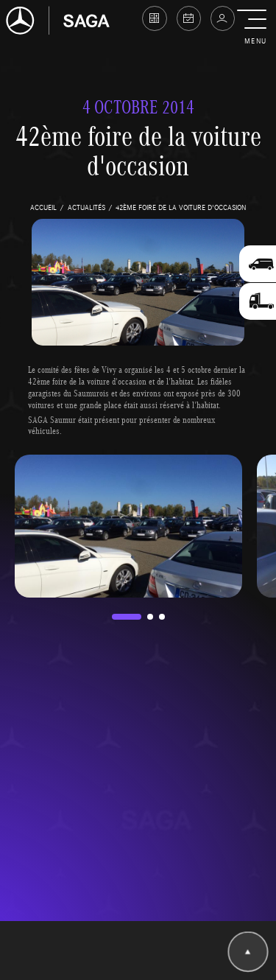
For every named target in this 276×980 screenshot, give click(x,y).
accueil (43, 207)
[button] (255, 28)
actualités (86, 207)
